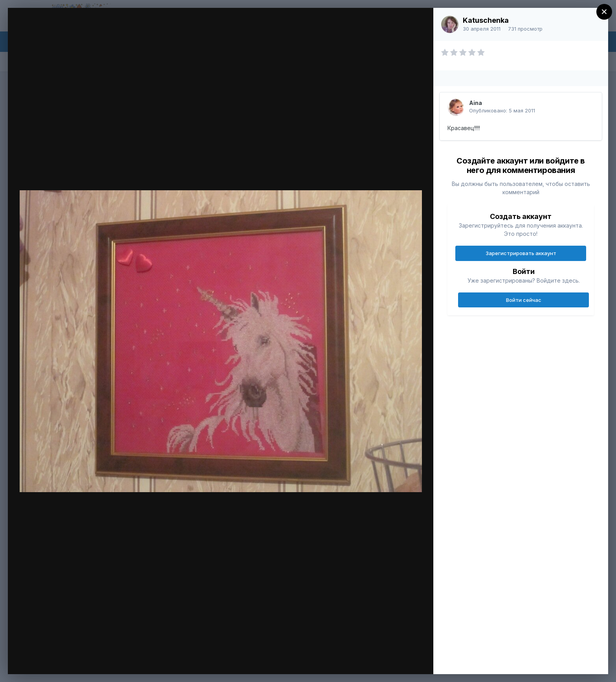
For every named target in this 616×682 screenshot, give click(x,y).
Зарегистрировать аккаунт (521, 253)
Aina (476, 103)
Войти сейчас (524, 300)
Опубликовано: (502, 110)
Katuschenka (486, 20)
